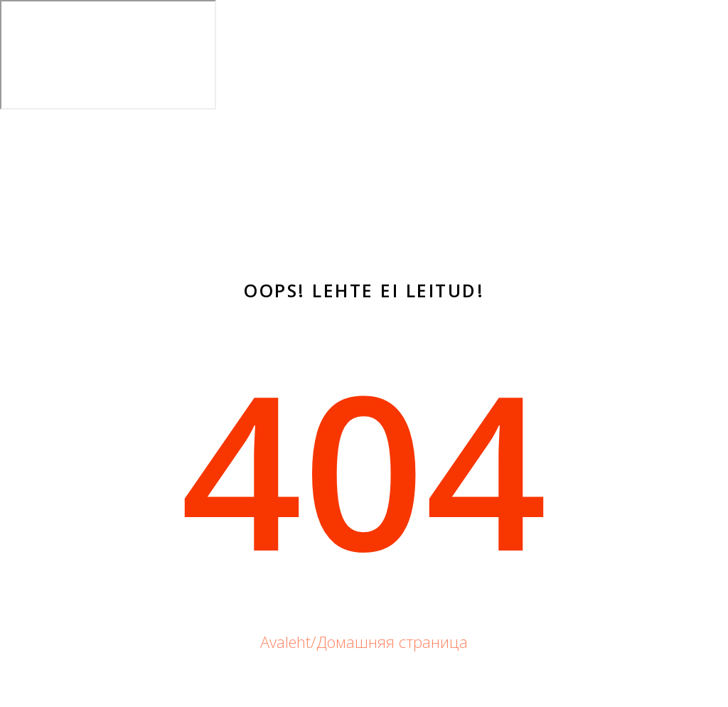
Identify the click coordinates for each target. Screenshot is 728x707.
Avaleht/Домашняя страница (364, 642)
